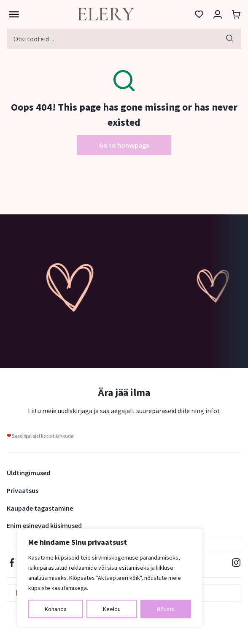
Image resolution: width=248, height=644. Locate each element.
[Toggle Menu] (12, 14)
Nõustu (166, 609)
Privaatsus (23, 490)
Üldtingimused (28, 473)
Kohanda (56, 609)
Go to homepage (124, 145)
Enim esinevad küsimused (44, 525)
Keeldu (112, 609)
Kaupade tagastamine (40, 508)
